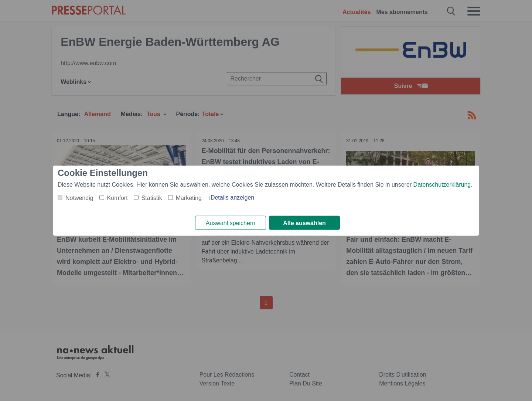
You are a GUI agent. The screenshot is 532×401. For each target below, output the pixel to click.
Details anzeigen (232, 197)
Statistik (152, 198)
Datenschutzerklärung (442, 184)
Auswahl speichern (231, 223)
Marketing (189, 198)
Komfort (117, 198)
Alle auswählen (304, 223)
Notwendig (79, 198)
